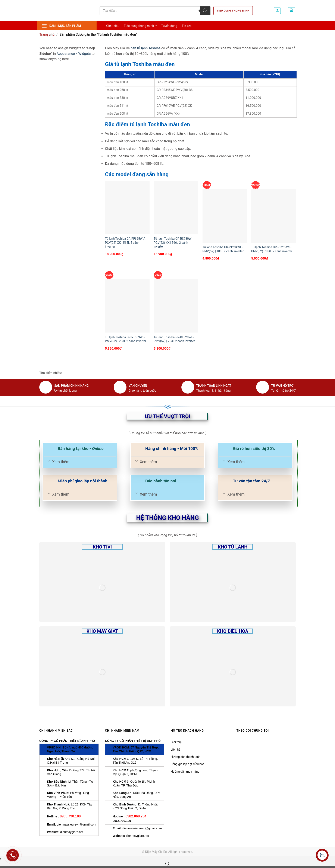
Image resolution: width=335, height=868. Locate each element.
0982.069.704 (136, 816)
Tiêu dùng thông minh (233, 11)
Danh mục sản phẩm (61, 26)
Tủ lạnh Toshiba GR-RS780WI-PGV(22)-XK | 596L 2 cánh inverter (173, 242)
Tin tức (187, 26)
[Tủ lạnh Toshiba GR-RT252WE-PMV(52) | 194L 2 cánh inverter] (274, 216)
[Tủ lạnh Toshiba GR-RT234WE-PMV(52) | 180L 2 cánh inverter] (225, 216)
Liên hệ (176, 750)
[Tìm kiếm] (205, 11)
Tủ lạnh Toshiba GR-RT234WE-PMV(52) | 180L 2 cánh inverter (223, 249)
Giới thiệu (113, 26)
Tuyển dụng (169, 26)
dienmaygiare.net (72, 832)
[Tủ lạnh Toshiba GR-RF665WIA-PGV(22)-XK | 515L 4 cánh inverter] (127, 207)
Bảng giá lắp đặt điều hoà (188, 764)
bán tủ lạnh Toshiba (145, 48)
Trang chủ (47, 34)
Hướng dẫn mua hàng (185, 772)
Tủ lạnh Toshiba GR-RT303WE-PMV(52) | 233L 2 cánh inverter (126, 339)
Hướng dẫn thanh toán (186, 757)
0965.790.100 (70, 816)
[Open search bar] (167, 864)
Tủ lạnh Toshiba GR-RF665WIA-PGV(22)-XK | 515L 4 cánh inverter (126, 242)
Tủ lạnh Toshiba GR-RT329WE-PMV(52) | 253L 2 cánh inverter (174, 339)
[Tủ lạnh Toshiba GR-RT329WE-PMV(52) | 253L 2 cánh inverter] (176, 306)
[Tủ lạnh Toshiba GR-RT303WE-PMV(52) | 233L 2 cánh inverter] (127, 306)
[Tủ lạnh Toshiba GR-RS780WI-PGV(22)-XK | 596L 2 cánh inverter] (176, 207)
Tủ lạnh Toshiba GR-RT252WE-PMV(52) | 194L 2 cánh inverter (272, 249)
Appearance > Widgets (74, 54)
